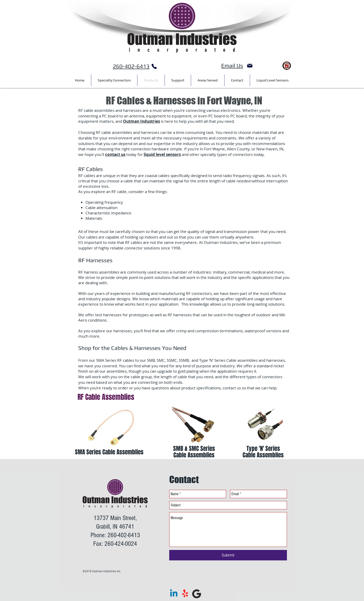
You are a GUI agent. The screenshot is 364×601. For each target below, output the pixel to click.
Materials (94, 218)
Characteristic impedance (108, 213)
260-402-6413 (131, 66)
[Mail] (250, 66)
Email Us (232, 66)
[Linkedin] (174, 594)
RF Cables (91, 169)
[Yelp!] (185, 594)
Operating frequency (104, 202)
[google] (197, 594)
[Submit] (228, 555)
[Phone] (154, 66)
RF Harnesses (95, 260)
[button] (208, 80)
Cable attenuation (101, 208)
